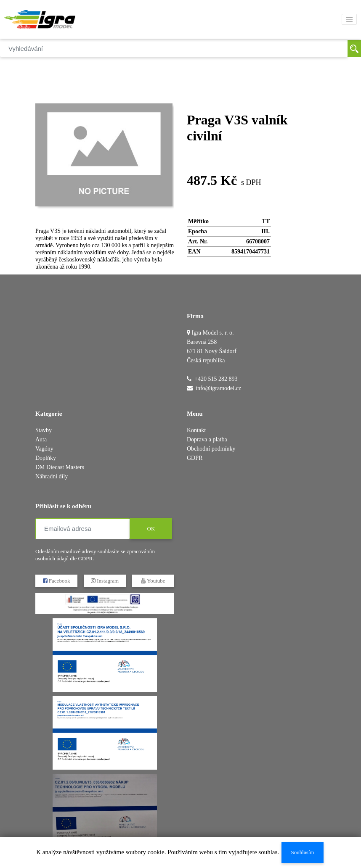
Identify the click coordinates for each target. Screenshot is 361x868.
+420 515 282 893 (216, 379)
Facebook (57, 581)
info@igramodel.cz (218, 388)
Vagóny (44, 449)
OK (151, 529)
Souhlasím (303, 852)
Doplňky (46, 458)
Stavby (44, 430)
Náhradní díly (52, 476)
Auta (41, 439)
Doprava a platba (207, 439)
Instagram (105, 581)
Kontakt (196, 430)
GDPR (195, 458)
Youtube (153, 581)
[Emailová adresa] (83, 529)
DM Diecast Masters (60, 467)
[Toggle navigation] (349, 19)
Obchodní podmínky (211, 449)
